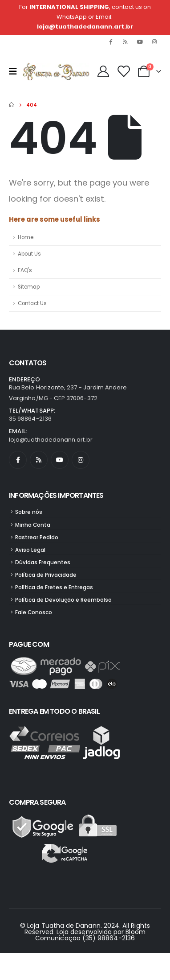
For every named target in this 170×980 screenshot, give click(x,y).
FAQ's (25, 270)
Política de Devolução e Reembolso (63, 600)
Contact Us (32, 303)
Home (26, 237)
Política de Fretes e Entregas (54, 587)
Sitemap (29, 287)
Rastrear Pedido (37, 538)
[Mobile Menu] (16, 71)
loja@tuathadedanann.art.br (85, 27)
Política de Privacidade (46, 575)
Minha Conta (33, 525)
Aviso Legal (30, 550)
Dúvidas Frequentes (43, 562)
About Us (29, 254)
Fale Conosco (34, 612)
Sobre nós (29, 512)
